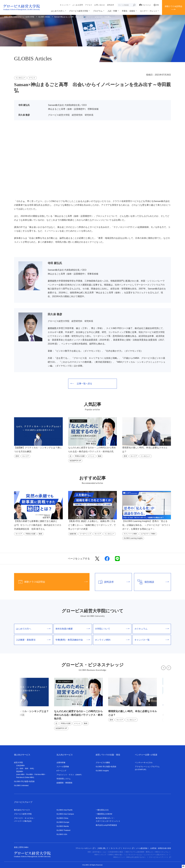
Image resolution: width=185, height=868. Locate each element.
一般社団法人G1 (102, 810)
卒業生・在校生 (128, 11)
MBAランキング (100, 855)
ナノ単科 (20, 769)
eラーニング (61, 771)
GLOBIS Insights (102, 771)
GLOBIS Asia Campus (65, 814)
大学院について (112, 629)
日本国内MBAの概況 (116, 852)
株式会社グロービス (22, 810)
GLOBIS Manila (63, 826)
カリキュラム (152, 629)
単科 (27, 769)
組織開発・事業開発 (64, 783)
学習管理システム (64, 779)
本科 (32, 769)
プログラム (98, 11)
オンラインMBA (112, 640)
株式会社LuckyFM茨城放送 (106, 825)
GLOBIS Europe (63, 822)
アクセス (89, 5)
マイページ (145, 5)
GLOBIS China (62, 818)
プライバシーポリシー (85, 848)
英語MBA (20, 771)
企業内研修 (61, 763)
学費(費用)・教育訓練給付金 (73, 640)
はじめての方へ (58, 11)
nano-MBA (21, 774)
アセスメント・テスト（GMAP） (70, 775)
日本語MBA (20, 766)
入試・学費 (112, 11)
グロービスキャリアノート (160, 857)
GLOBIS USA (62, 834)
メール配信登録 (142, 848)
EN (156, 5)
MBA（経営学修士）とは (97, 852)
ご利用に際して (103, 848)
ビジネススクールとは (134, 855)
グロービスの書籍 (103, 763)
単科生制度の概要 (73, 629)
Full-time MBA (40, 774)
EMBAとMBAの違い (116, 855)
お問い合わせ (100, 5)
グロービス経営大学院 (79, 11)
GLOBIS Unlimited (21, 785)
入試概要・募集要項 (33, 640)
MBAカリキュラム (162, 852)
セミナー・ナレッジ (149, 11)
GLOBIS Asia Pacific (65, 810)
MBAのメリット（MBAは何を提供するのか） (130, 857)
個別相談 (152, 582)
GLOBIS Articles (44, 17)
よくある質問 (78, 5)
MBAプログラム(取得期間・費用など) (139, 852)
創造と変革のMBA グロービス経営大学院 (19, 17)
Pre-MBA (30, 774)
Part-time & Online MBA (25, 777)
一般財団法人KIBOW (104, 814)
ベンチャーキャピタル (144, 763)
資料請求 (110, 5)
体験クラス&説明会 (174, 6)
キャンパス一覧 (152, 640)
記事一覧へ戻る (81, 384)
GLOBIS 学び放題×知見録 (24, 781)
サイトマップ (115, 848)
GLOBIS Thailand (63, 830)
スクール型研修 (63, 767)
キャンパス (64, 5)
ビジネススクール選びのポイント (156, 855)
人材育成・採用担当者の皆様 (160, 848)
